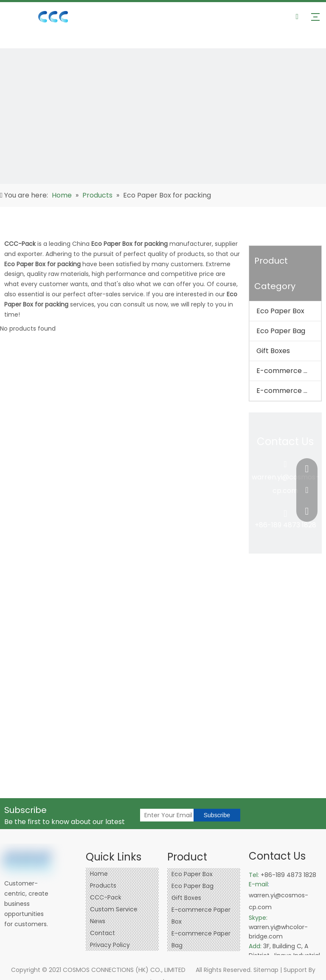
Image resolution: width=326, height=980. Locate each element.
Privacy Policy (110, 945)
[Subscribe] (217, 815)
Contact (103, 933)
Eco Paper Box (280, 311)
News (98, 921)
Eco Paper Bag (281, 331)
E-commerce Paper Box (289, 371)
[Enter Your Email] (185, 815)
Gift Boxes (273, 351)
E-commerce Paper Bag (289, 391)
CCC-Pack (106, 897)
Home (99, 874)
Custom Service (114, 909)
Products (103, 885)
